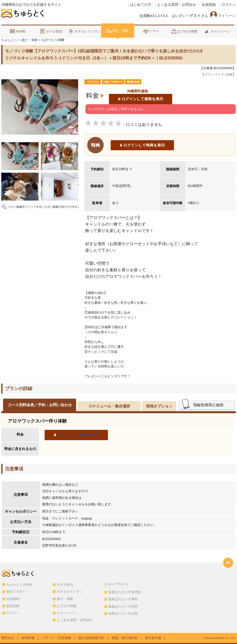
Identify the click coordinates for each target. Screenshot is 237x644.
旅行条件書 (153, 638)
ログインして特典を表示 (144, 145)
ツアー (151, 31)
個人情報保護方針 (91, 638)
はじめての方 (141, 5)
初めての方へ (16, 592)
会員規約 (13, 599)
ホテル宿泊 (51, 31)
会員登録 (209, 5)
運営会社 (8, 638)
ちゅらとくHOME (19, 584)
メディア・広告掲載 (56, 638)
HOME (18, 31)
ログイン (229, 5)
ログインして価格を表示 (142, 99)
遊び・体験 (118, 30)
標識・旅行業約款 (125, 638)
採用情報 (28, 638)
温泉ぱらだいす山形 (123, 613)
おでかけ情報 (184, 31)
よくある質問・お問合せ (176, 5)
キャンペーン (218, 31)
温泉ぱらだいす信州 (123, 606)
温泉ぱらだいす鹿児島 (125, 592)
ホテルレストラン (84, 31)
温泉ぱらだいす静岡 (123, 599)
